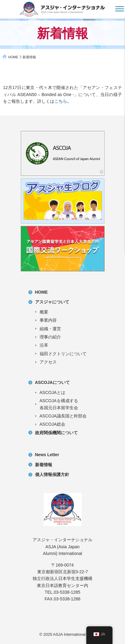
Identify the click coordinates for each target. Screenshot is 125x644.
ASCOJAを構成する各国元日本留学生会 (59, 404)
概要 (44, 312)
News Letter (47, 455)
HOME (13, 57)
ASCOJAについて (52, 382)
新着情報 (44, 465)
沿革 (44, 345)
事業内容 (48, 320)
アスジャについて (52, 302)
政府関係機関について (56, 433)
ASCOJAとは (52, 392)
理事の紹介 (50, 337)
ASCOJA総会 (52, 424)
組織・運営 (50, 329)
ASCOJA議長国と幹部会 (63, 416)
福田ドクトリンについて (63, 354)
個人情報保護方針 (52, 474)
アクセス (48, 362)
